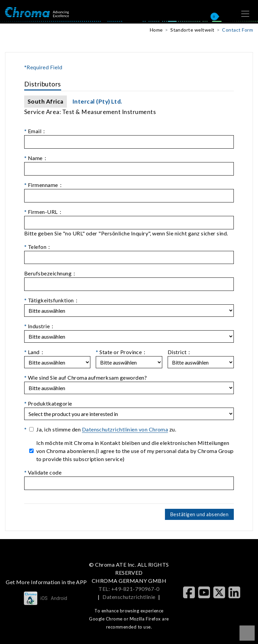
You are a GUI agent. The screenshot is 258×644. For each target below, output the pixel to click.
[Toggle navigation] (245, 14)
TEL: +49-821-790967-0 (129, 589)
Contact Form (238, 30)
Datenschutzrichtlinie (129, 597)
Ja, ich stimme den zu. (106, 429)
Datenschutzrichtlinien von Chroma (125, 429)
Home (156, 30)
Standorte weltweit (192, 30)
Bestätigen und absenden (199, 514)
